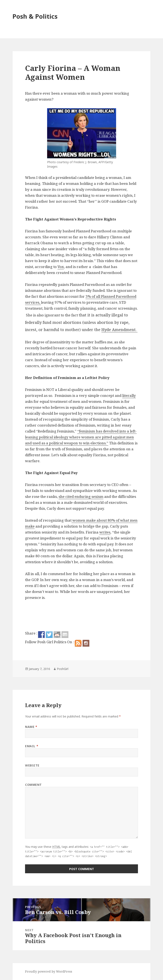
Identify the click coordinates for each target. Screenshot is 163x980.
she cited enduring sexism (81, 496)
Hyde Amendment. (119, 330)
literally (129, 395)
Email (32, 746)
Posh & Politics (35, 16)
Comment (33, 785)
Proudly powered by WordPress (49, 971)
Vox (61, 267)
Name (31, 727)
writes (105, 532)
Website (32, 765)
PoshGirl (63, 669)
